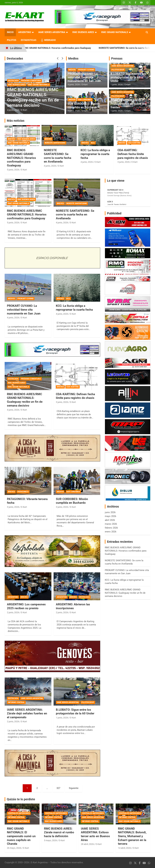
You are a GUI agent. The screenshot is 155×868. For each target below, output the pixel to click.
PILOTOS (12, 40)
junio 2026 (110, 512)
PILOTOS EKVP (118, 70)
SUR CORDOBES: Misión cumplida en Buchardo (84, 105)
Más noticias (16, 121)
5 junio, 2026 (13, 170)
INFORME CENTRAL (16, 702)
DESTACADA (13, 81)
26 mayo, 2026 (14, 848)
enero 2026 (111, 532)
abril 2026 (110, 520)
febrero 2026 (111, 528)
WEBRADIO (50, 40)
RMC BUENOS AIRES (83, 32)
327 (58, 788)
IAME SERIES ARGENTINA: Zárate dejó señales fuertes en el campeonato (27, 713)
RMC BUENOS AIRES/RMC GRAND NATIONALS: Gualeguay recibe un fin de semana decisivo (33, 97)
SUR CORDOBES (85, 100)
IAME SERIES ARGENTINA (52, 32)
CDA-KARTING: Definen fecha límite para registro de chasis (133, 154)
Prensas (117, 58)
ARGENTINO (25, 32)
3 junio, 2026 (74, 111)
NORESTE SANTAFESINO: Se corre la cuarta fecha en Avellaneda (58, 156)
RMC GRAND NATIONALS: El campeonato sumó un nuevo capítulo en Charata (21, 836)
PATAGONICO (23, 492)
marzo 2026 (111, 524)
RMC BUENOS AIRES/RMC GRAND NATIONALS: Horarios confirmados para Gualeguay (61, 48)
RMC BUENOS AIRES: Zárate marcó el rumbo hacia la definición (59, 832)
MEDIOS (72, 70)
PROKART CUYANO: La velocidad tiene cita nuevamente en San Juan (84, 77)
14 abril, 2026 (124, 848)
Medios (73, 58)
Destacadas (15, 58)
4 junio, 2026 (13, 110)
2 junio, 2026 (13, 612)
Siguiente (74, 788)
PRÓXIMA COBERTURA (31, 81)
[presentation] (58, 58)
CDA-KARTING (134, 143)
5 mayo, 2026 (50, 840)
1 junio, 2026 (117, 85)
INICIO (10, 32)
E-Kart (24, 110)
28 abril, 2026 (87, 844)
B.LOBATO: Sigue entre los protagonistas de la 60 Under (128, 77)
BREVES (11, 139)
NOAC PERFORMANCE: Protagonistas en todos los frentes (128, 104)
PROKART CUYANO (86, 70)
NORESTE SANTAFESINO (55, 143)
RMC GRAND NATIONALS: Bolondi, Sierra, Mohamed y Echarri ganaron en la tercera (132, 836)
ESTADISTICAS (29, 40)
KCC (93, 143)
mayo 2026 (110, 516)
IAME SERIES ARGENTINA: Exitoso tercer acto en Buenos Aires (95, 834)
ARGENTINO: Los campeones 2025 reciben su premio (26, 606)
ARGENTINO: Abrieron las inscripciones (73, 606)
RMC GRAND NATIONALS (115, 32)
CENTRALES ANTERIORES (19, 813)
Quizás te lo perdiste (21, 799)
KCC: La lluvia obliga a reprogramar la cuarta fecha (95, 154)
